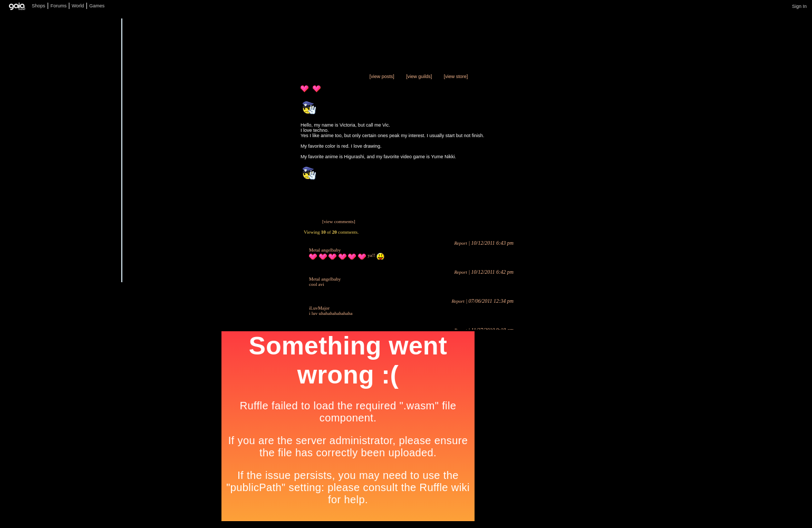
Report (461, 243)
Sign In (799, 6)
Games (97, 6)
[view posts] (382, 76)
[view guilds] (419, 76)
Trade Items (263, 241)
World (78, 6)
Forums (59, 6)
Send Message (263, 262)
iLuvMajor (319, 308)
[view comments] (339, 222)
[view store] (456, 76)
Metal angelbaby (325, 250)
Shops (38, 6)
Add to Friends (263, 283)
